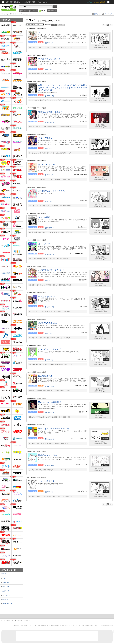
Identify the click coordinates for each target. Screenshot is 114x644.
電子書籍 (53, 11)
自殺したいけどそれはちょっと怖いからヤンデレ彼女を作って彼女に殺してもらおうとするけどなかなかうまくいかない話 (63, 88)
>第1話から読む (100, 46)
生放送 (16, 2)
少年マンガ (6, 578)
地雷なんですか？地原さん (50, 112)
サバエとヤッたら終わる (49, 59)
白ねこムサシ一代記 (47, 455)
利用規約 (24, 625)
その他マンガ (6, 600)
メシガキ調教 (44, 217)
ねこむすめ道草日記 (47, 323)
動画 (7, 2)
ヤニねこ (42, 32)
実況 (34, 2)
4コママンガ (6, 595)
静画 (11, 2)
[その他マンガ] (50, 122)
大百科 (29, 2)
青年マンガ (6, 582)
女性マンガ (6, 591)
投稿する (97, 14)
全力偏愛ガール (45, 376)
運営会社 (16, 625)
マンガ (43, 11)
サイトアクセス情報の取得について (87, 625)
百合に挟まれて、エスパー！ (51, 270)
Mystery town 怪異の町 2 (49, 402)
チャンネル (22, 2)
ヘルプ (31, 625)
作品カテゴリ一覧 (9, 570)
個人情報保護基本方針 (42, 625)
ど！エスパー (44, 244)
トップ (24, 11)
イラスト (34, 11)
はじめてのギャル (46, 164)
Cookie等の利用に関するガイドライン (62, 625)
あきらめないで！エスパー (50, 349)
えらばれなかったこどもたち (51, 191)
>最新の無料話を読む (100, 48)
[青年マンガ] (49, 43)
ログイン (90, 2)
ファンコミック (7, 604)
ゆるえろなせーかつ (47, 296)
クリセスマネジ (45, 138)
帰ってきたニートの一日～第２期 (53, 429)
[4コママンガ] (49, 96)
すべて (4, 574)
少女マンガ (6, 587)
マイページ (108, 14)
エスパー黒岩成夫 (46, 481)
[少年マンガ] (49, 175)
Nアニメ (39, 2)
